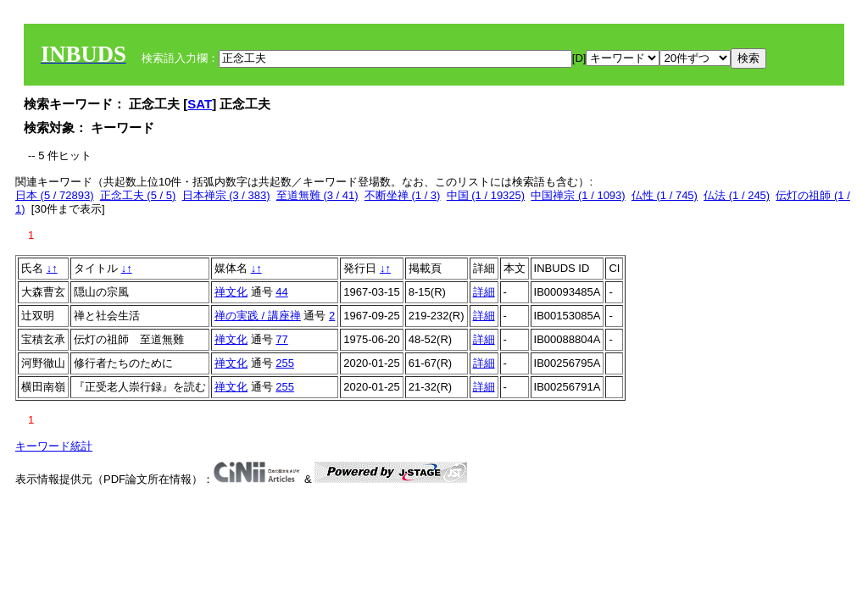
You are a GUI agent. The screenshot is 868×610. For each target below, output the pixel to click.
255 (285, 363)
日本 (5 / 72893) (55, 195)
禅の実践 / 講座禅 (258, 316)
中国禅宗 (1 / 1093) (578, 195)
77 (281, 339)
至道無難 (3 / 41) (317, 195)
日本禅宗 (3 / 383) (226, 195)
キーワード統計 (54, 446)
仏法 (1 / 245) (737, 195)
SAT (200, 104)
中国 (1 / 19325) (486, 195)
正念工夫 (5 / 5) (138, 195)
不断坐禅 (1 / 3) (403, 195)
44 (281, 292)
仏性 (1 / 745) (665, 195)
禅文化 (231, 292)
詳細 (484, 292)
